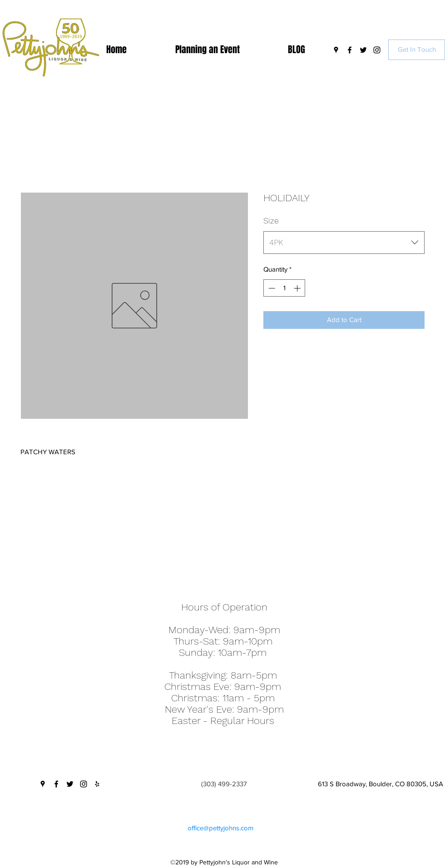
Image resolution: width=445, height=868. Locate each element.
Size (271, 221)
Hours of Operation (224, 607)
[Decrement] (271, 288)
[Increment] (298, 288)
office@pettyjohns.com (220, 828)
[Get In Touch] (417, 50)
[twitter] (363, 50)
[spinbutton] (284, 288)
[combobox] (344, 243)
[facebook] (350, 50)
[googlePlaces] (336, 50)
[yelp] (97, 784)
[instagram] (377, 50)
